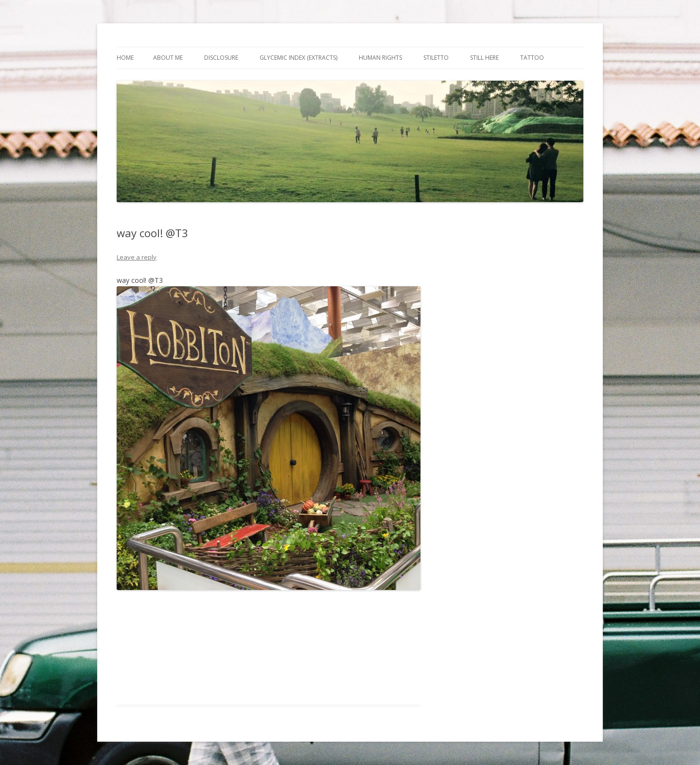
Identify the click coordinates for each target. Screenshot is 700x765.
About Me (168, 58)
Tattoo (532, 58)
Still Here (484, 58)
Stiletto (436, 58)
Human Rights (380, 58)
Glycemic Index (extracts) (298, 58)
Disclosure (221, 58)
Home (125, 58)
